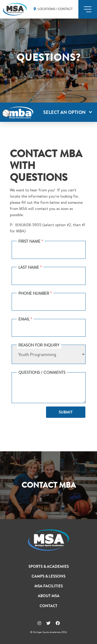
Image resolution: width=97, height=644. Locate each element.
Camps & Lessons (48, 576)
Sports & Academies (49, 566)
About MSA (49, 596)
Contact (48, 606)
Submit (66, 412)
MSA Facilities (49, 586)
